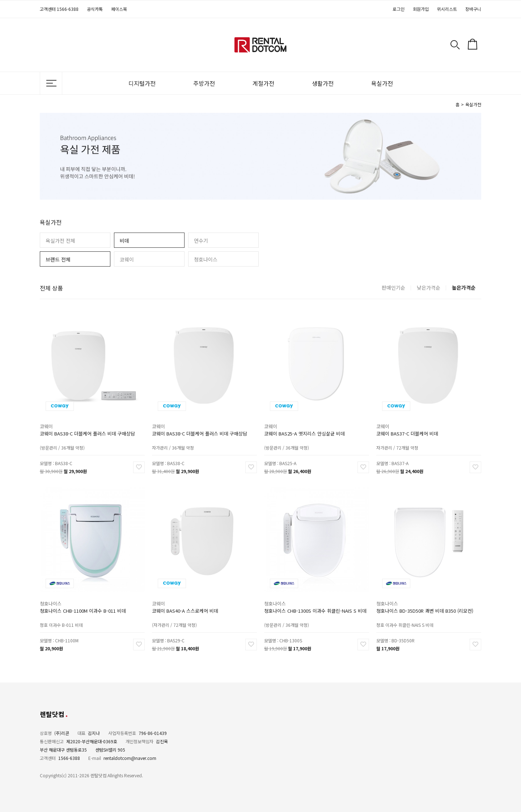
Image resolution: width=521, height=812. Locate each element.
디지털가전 (142, 83)
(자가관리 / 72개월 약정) (179, 617)
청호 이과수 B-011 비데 (66, 617)
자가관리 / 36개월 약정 (177, 440)
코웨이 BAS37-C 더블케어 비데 (410, 428)
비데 (124, 241)
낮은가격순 (429, 288)
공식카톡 (95, 9)
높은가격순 (464, 288)
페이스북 (119, 9)
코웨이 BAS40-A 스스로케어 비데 (188, 605)
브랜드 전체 (58, 259)
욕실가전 (382, 83)
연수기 (201, 241)
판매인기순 (393, 288)
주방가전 (204, 83)
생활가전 (323, 83)
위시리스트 (447, 9)
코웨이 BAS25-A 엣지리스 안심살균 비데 (306, 428)
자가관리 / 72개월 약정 (402, 440)
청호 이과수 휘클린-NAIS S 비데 (408, 617)
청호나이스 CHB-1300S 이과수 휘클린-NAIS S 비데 (315, 605)
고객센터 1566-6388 (59, 9)
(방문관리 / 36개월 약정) (67, 440)
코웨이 (127, 259)
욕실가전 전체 (60, 241)
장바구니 (473, 9)
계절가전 (263, 83)
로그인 (399, 9)
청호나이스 (206, 259)
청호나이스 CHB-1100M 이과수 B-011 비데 (84, 605)
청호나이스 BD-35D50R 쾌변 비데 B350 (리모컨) (425, 605)
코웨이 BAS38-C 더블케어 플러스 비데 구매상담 (88, 428)
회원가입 (421, 9)
